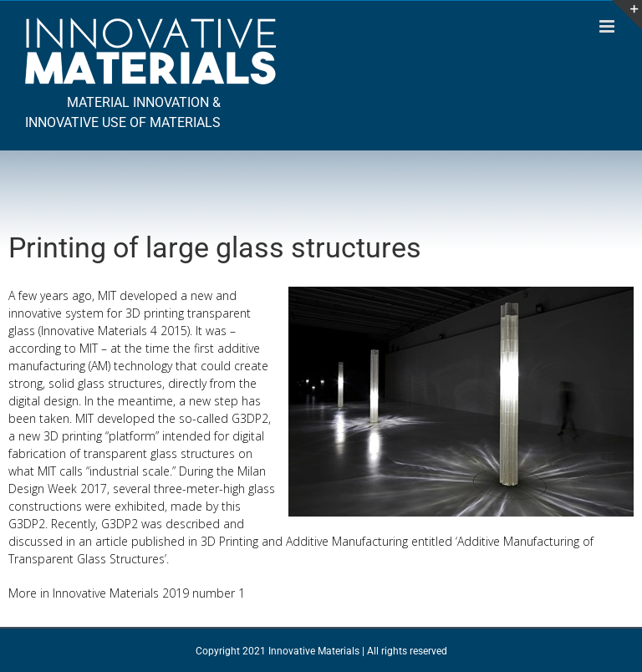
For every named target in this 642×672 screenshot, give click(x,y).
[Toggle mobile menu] (608, 26)
